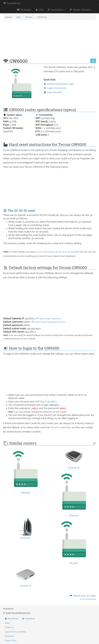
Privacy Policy (11, 641)
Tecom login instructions (49, 319)
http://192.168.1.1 (48, 402)
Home (8, 17)
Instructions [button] (56, 10)
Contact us (9, 627)
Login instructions (55, 88)
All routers (24, 10)
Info (18, 17)
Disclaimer (9, 636)
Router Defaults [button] (81, 10)
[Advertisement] (49, 41)
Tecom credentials (61, 427)
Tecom (29, 17)
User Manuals (53, 92)
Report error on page (83, 597)
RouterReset (12, 3)
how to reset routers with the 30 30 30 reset (55, 252)
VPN (39, 10)
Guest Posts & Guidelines (15, 632)
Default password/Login (59, 84)
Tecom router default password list (48, 322)
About (7, 623)
